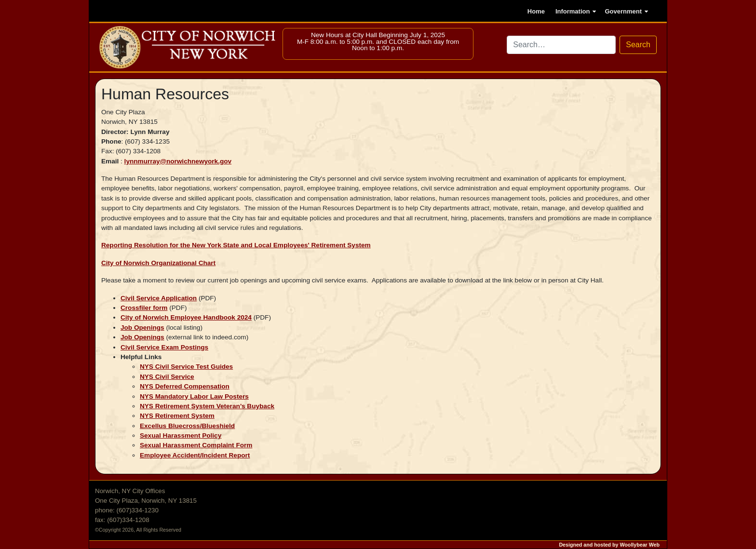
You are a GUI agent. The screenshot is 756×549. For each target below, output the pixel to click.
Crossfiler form (144, 308)
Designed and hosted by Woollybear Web (609, 545)
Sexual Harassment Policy (181, 435)
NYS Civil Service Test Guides (186, 367)
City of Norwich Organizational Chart (158, 263)
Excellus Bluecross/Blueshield (187, 426)
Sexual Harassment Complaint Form (196, 445)
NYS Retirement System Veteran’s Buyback (207, 406)
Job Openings (142, 328)
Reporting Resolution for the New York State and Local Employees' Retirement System (236, 245)
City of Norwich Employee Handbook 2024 (186, 317)
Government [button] (623, 11)
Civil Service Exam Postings (164, 347)
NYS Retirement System (177, 416)
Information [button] (573, 11)
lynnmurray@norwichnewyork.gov (178, 161)
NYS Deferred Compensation (185, 386)
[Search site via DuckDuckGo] (561, 45)
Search (638, 45)
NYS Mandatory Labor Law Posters (194, 396)
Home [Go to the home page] (536, 11)
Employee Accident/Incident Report (195, 455)
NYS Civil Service (167, 377)
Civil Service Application (159, 298)
